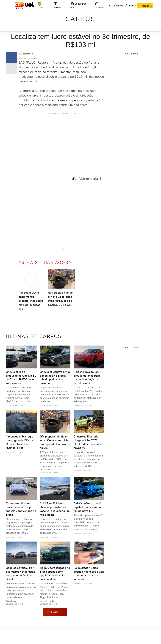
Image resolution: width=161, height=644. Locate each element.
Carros (80, 19)
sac (111, 6)
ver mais (55, 612)
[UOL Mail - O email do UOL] (119, 6)
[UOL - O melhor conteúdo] (24, 6)
